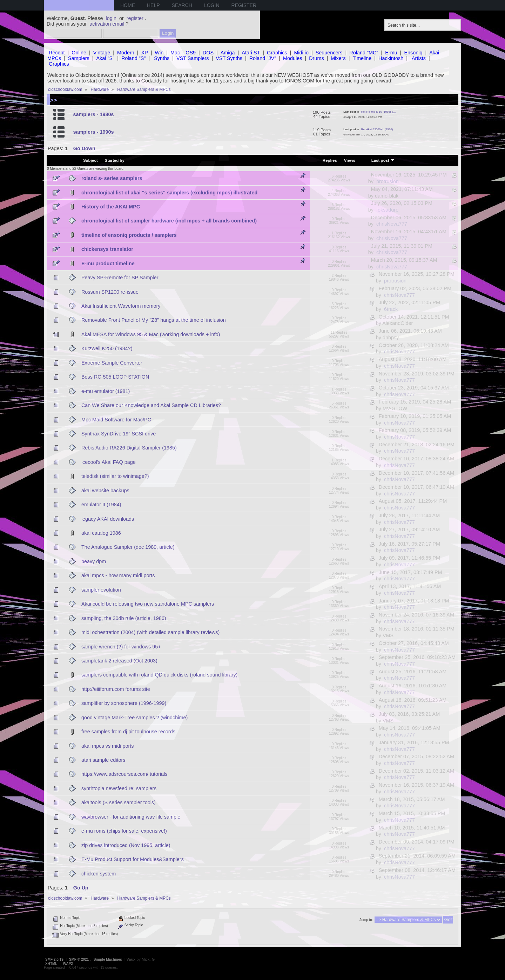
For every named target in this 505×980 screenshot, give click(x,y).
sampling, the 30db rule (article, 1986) (124, 618)
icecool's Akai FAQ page (109, 462)
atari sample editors (103, 760)
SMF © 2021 (79, 959)
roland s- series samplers (112, 178)
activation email (107, 24)
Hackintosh (391, 58)
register (135, 18)
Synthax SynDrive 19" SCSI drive (119, 434)
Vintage (102, 53)
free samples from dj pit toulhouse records (128, 732)
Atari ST (251, 53)
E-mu (391, 53)
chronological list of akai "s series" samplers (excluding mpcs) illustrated (169, 193)
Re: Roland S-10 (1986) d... (378, 112)
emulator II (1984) (101, 505)
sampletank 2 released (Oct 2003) (119, 661)
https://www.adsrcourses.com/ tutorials (124, 774)
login (111, 18)
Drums (316, 58)
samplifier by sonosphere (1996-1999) (124, 703)
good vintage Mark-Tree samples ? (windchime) (134, 718)
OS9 (191, 53)
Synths (162, 58)
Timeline (362, 58)
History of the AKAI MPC (111, 207)
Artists (419, 58)
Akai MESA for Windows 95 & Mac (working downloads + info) (151, 334)
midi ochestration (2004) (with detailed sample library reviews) (150, 632)
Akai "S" (105, 58)
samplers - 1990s (93, 132)
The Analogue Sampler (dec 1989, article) (128, 547)
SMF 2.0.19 (54, 959)
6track (391, 309)
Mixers (338, 58)
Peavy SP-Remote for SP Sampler (120, 278)
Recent (57, 53)
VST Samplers (193, 58)
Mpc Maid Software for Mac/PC (116, 420)
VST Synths (229, 58)
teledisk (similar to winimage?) (115, 476)
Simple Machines (108, 959)
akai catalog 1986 (101, 533)
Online (79, 53)
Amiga (228, 53)
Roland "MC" (364, 53)
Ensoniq (413, 53)
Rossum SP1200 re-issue (110, 292)
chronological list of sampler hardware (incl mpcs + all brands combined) (169, 221)
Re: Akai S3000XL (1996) (377, 129)
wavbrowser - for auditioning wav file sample (131, 817)
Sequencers (329, 53)
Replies (330, 160)
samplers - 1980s (93, 114)
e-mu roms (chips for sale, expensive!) (124, 831)
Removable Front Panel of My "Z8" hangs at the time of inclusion (154, 320)
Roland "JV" (263, 58)
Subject (90, 160)
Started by (115, 160)
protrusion (388, 181)
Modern (126, 53)
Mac (175, 53)
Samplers (79, 58)
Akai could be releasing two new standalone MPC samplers (148, 604)
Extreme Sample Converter (112, 363)
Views (350, 160)
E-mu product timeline (108, 264)
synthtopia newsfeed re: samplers (119, 788)
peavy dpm (94, 561)
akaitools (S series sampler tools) (119, 802)
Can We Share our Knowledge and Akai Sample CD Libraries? (151, 405)
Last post (383, 160)
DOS (208, 53)
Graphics (277, 53)
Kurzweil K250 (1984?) (107, 348)
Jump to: (366, 920)
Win (159, 53)
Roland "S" (133, 58)
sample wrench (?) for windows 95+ (121, 647)
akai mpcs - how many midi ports (118, 575)
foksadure (387, 210)
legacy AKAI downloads (108, 519)
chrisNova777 (392, 224)
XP (145, 53)
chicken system (99, 874)
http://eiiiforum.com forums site (116, 689)
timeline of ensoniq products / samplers (129, 235)
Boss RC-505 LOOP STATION (115, 377)
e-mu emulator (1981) (106, 391)
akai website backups (105, 491)
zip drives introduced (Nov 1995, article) (126, 845)
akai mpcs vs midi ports (108, 746)
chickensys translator (107, 249)
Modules (292, 58)
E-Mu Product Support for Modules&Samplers (133, 859)
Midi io (301, 53)
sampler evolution (101, 590)
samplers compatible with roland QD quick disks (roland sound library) (160, 675)
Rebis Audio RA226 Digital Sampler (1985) (129, 448)
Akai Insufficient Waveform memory (121, 306)
